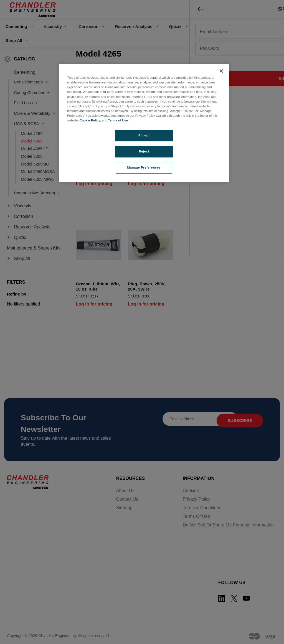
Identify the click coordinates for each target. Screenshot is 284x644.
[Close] (221, 71)
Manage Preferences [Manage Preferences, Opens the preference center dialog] (144, 167)
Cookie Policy (90, 120)
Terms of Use (118, 120)
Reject (144, 151)
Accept (144, 135)
